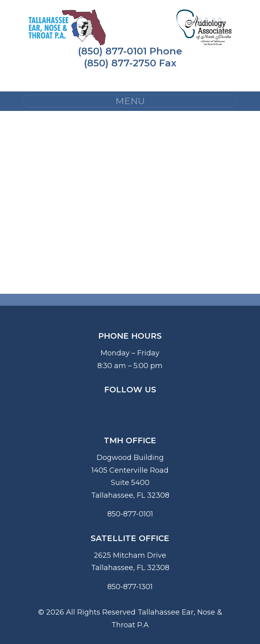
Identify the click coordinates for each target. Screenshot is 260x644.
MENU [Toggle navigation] (130, 101)
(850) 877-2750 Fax (130, 63)
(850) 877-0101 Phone (130, 51)
